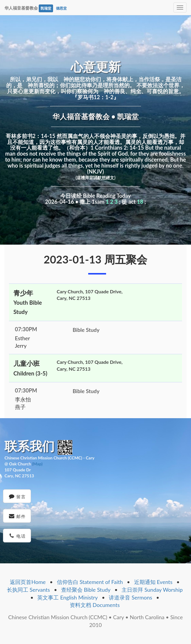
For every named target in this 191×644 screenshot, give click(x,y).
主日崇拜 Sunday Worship (152, 590)
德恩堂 (61, 8)
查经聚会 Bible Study (86, 590)
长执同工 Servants (28, 590)
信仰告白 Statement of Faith (90, 582)
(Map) (37, 464)
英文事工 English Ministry (67, 597)
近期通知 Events (153, 582)
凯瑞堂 (46, 8)
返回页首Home (28, 582)
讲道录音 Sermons (130, 597)
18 (140, 202)
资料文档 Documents (95, 605)
